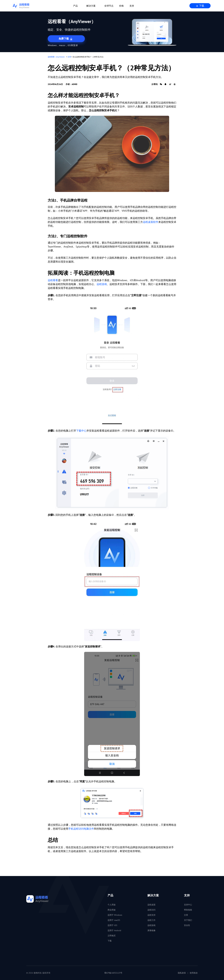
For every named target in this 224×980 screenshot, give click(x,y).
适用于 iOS (112, 925)
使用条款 (194, 973)
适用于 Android (114, 930)
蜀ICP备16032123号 (113, 973)
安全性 (187, 925)
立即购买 (112, 936)
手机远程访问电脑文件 (81, 829)
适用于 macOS (114, 920)
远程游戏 (102, 284)
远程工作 (151, 920)
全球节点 (109, 6)
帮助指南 (188, 910)
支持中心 (188, 905)
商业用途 (112, 910)
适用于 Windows (115, 915)
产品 (75, 6)
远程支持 (151, 915)
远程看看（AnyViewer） (57, 57)
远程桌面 (151, 905)
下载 (200, 6)
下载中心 (81, 431)
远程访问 (151, 910)
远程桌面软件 (151, 222)
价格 (121, 6)
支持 (132, 6)
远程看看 (53, 280)
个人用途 (112, 905)
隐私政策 (182, 973)
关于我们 (188, 920)
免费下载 (66, 39)
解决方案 (91, 6)
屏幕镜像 (151, 930)
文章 (69, 57)
